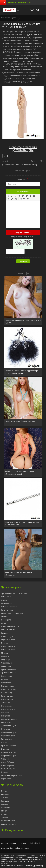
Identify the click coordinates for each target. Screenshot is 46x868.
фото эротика (20, 857)
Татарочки (6, 703)
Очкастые (5, 712)
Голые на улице (8, 765)
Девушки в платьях (9, 719)
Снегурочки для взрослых (12, 613)
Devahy (10, 10)
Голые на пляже (8, 650)
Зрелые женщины (9, 669)
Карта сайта (6, 779)
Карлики (5, 804)
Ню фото (5, 772)
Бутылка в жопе (8, 686)
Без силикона (7, 722)
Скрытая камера (8, 640)
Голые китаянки (8, 709)
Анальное (5, 794)
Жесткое (5, 798)
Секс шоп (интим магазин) (26, 165)
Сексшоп (5, 759)
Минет (4, 811)
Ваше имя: (23, 179)
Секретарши (6, 663)
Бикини (4, 633)
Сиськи (4, 616)
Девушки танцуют (9, 726)
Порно (4, 791)
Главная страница (9, 843)
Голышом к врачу (9, 689)
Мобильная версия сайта (12, 775)
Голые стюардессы (9, 607)
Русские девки (7, 683)
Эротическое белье (9, 673)
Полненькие (6, 706)
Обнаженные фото (9, 732)
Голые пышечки (8, 646)
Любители (6, 807)
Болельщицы (7, 603)
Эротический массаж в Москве (14, 593)
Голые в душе (7, 696)
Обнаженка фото (8, 769)
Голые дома (6, 597)
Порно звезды (7, 693)
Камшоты (5, 801)
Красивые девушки (9, 746)
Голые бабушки (8, 762)
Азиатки (5, 679)
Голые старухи (7, 636)
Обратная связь (22, 848)
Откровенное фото (9, 756)
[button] (8, 196)
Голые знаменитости (10, 626)
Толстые (5, 817)
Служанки (5, 656)
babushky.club (36, 843)
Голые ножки (7, 676)
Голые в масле (7, 699)
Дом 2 (4, 623)
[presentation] (8, 196)
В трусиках (6, 729)
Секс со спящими (8, 824)
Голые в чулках (8, 610)
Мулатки (5, 653)
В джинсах (6, 749)
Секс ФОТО (23, 843)
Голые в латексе (8, 630)
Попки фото (6, 620)
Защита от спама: (23, 233)
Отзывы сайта (7, 848)
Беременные (7, 666)
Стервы (4, 742)
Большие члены (8, 821)
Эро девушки (7, 739)
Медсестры (6, 660)
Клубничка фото (8, 736)
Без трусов (6, 716)
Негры (4, 814)
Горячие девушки (9, 752)
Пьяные (5, 643)
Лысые (4, 600)
